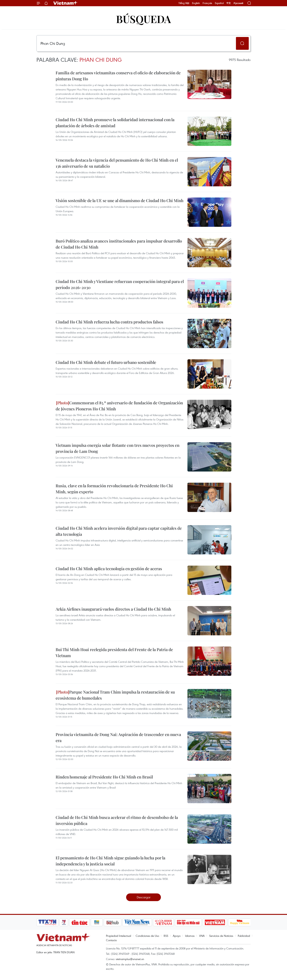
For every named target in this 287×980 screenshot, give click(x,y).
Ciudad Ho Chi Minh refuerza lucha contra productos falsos (109, 322)
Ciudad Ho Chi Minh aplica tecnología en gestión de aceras (109, 569)
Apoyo (177, 936)
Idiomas (190, 936)
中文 (229, 3)
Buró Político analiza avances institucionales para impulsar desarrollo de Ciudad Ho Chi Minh (119, 244)
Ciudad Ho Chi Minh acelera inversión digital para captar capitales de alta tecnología (119, 531)
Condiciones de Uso (147, 936)
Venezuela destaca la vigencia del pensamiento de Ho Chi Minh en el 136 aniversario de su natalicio (117, 163)
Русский (238, 3)
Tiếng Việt (184, 3)
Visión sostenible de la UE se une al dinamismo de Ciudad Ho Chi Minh (120, 200)
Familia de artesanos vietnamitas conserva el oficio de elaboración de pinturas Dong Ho (118, 76)
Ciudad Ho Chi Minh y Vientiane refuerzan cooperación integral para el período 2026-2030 (120, 284)
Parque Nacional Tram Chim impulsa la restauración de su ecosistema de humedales (115, 695)
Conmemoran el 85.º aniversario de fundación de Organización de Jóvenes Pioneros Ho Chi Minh (119, 406)
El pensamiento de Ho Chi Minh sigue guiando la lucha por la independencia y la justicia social (110, 861)
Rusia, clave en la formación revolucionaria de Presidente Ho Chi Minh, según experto (114, 489)
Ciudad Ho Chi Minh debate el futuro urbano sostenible (106, 362)
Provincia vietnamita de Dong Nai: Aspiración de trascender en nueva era (118, 737)
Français (207, 3)
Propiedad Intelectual (119, 936)
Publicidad (244, 936)
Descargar (144, 897)
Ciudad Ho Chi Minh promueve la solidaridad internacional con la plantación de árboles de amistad (115, 123)
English (196, 3)
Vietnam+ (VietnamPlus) (66, 3)
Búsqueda (143, 19)
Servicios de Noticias (221, 936)
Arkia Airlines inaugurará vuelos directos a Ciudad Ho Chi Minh (113, 609)
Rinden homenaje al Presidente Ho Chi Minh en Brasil (104, 777)
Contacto (111, 940)
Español (219, 3)
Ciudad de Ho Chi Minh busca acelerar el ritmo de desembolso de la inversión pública (117, 820)
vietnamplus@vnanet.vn (130, 959)
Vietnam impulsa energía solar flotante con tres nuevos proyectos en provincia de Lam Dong (118, 448)
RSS (166, 936)
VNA (202, 936)
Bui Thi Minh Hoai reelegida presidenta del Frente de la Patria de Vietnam (114, 652)
